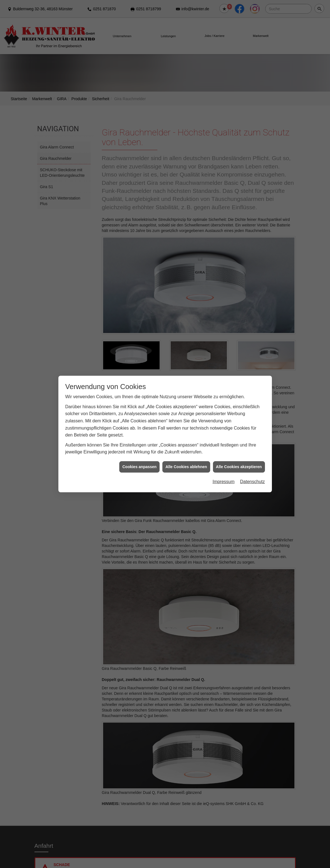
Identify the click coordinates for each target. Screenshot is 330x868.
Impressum (223, 463)
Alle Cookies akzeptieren (239, 448)
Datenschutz (253, 463)
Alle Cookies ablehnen (186, 448)
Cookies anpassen (139, 448)
